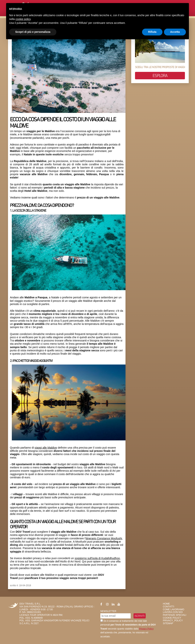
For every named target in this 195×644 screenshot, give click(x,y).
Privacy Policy (146, 629)
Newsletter (108, 611)
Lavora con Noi (173, 612)
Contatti (168, 607)
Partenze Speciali (175, 615)
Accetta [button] (175, 32)
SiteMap (168, 623)
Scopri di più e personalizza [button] (33, 32)
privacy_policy (173, 621)
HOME (166, 604)
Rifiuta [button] (152, 32)
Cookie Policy (172, 618)
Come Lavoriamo (173, 609)
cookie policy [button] (23, 19)
